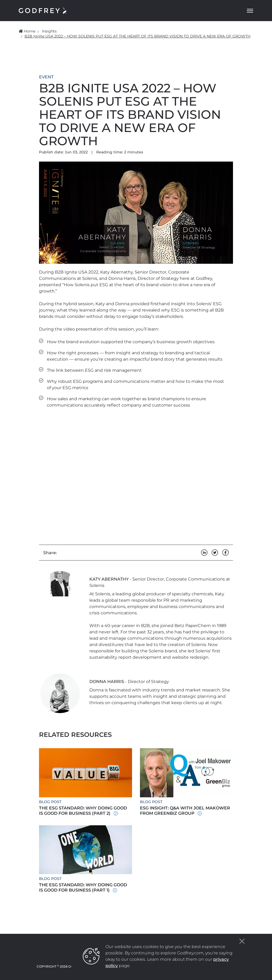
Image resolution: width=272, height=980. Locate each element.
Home (27, 31)
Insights (49, 31)
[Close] (242, 941)
